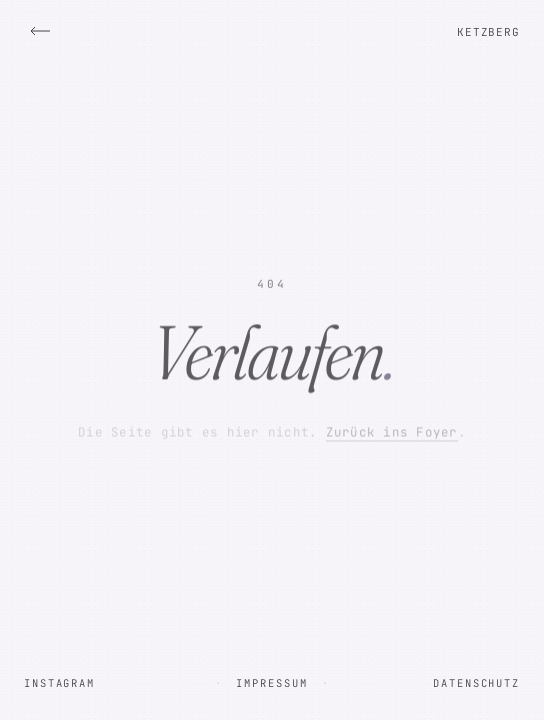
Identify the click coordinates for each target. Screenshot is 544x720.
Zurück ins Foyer (392, 432)
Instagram (59, 683)
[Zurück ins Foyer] (40, 31)
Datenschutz (476, 683)
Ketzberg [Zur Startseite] (488, 32)
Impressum (271, 683)
